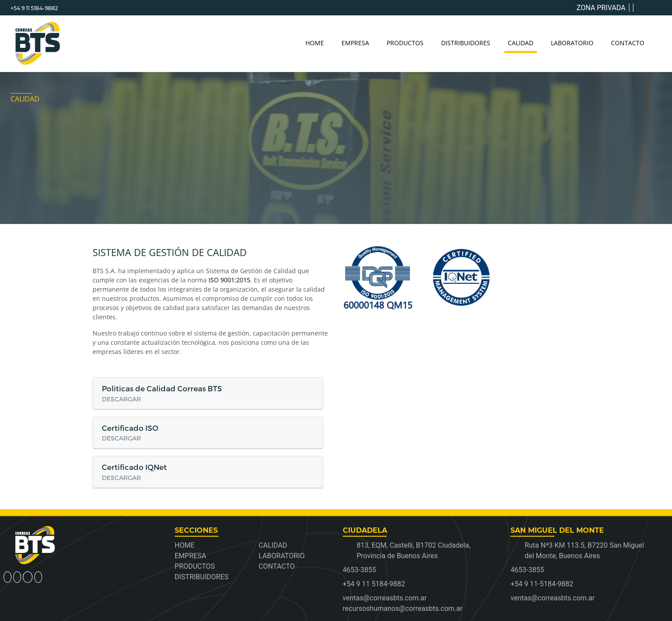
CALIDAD (521, 43)
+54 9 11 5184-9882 (34, 8)
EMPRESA (355, 43)
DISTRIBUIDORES (466, 43)
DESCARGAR (121, 399)
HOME (315, 43)
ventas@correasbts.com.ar (553, 598)
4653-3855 (359, 570)
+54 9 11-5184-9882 (542, 584)
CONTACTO (628, 43)
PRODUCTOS (405, 43)
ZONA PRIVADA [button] (601, 8)
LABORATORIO (572, 43)
